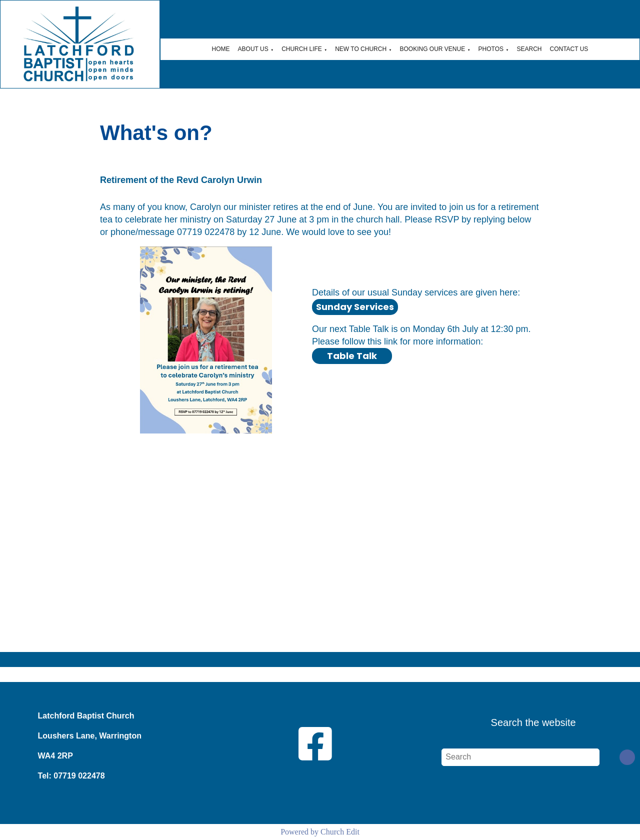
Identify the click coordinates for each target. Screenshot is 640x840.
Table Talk (352, 356)
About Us (253, 49)
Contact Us (569, 49)
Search (529, 49)
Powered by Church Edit (320, 832)
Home (221, 49)
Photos (491, 49)
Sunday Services (355, 307)
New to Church (361, 49)
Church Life (302, 49)
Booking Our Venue (433, 49)
